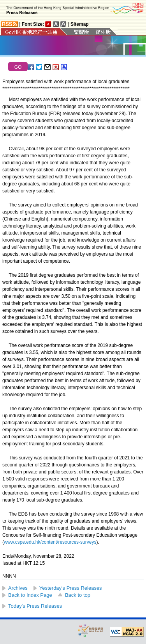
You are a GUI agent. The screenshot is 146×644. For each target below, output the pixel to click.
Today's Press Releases (35, 606)
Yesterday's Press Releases (71, 588)
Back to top (78, 595)
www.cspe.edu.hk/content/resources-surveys (50, 542)
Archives (18, 588)
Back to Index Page (30, 595)
